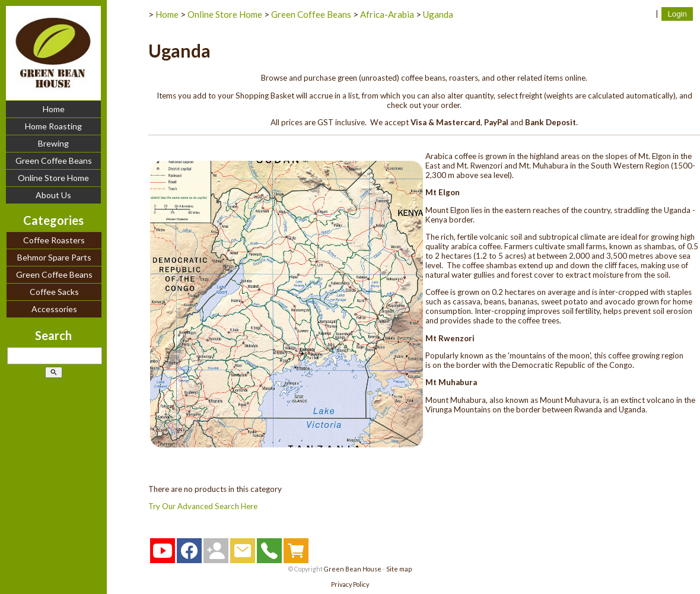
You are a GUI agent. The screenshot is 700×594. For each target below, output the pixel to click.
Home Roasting (53, 126)
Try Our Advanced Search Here (203, 506)
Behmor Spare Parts (54, 257)
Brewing (53, 143)
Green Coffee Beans (54, 161)
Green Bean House (353, 569)
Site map (399, 569)
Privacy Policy (350, 584)
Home (54, 109)
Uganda (438, 14)
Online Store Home (53, 178)
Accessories (54, 309)
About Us (53, 195)
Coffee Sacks (54, 292)
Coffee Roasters (54, 240)
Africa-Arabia (387, 14)
